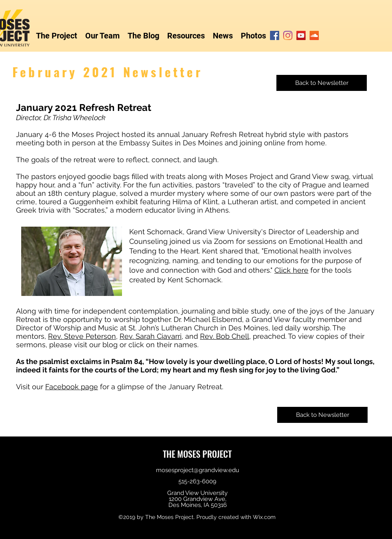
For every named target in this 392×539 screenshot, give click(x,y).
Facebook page (72, 387)
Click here (291, 270)
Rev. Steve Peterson (82, 336)
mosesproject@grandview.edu (198, 470)
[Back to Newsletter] (322, 83)
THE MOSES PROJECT (197, 454)
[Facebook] (275, 35)
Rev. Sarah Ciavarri (151, 336)
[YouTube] (301, 35)
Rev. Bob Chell (225, 336)
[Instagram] (288, 35)
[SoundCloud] (314, 35)
